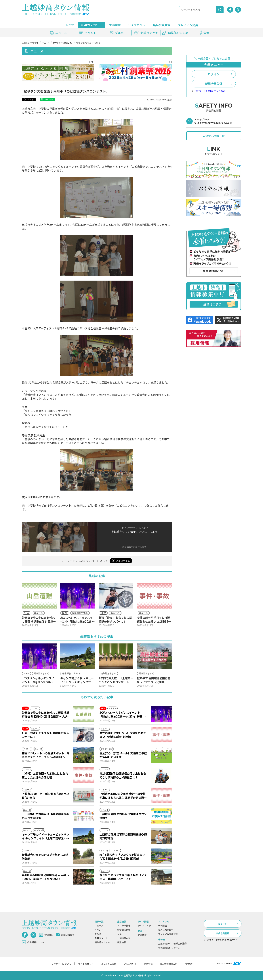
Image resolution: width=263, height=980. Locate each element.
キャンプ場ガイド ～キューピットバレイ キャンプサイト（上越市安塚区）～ (45, 836)
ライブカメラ (137, 25)
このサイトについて (61, 964)
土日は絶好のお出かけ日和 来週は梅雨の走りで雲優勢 (45, 816)
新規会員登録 (214, 84)
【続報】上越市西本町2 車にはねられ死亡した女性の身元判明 (45, 775)
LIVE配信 (162, 925)
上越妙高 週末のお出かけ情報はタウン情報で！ (123, 816)
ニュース (46, 43)
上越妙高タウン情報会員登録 (172, 943)
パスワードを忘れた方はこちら (210, 91)
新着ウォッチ (101, 938)
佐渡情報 (142, 935)
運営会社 (148, 964)
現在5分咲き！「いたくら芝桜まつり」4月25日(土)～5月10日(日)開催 (123, 857)
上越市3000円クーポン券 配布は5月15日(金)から (46, 796)
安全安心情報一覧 (214, 136)
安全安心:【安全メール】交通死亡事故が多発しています (123, 755)
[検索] (220, 10)
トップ (70, 25)
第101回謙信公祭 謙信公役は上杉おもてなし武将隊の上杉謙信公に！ (123, 775)
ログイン (214, 74)
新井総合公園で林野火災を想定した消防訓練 (45, 857)
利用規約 (189, 964)
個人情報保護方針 (169, 964)
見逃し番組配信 (166, 930)
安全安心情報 (124, 930)
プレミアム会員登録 (168, 934)
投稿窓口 (46, 935)
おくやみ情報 (124, 925)
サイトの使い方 (86, 964)
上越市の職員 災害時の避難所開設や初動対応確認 (123, 836)
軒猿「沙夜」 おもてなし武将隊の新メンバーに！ (45, 735)
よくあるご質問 (109, 964)
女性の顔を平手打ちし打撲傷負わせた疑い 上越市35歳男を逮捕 (123, 735)
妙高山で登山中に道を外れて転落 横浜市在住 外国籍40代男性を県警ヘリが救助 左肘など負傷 (46, 714)
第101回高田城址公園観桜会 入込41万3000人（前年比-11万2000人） (45, 877)
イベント (99, 930)
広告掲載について (33, 942)
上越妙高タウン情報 (30, 43)
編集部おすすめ (102, 942)
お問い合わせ (65, 935)
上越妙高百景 (124, 938)
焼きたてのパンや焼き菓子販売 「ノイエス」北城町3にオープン (123, 877)
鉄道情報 (122, 942)
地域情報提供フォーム (169, 948)
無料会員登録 (162, 25)
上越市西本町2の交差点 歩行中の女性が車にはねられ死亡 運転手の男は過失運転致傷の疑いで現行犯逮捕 (123, 796)
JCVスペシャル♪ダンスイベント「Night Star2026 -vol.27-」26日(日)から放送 (124, 714)
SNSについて (130, 964)
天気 (119, 934)
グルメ (98, 934)
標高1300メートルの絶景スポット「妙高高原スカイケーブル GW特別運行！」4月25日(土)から (46, 755)
